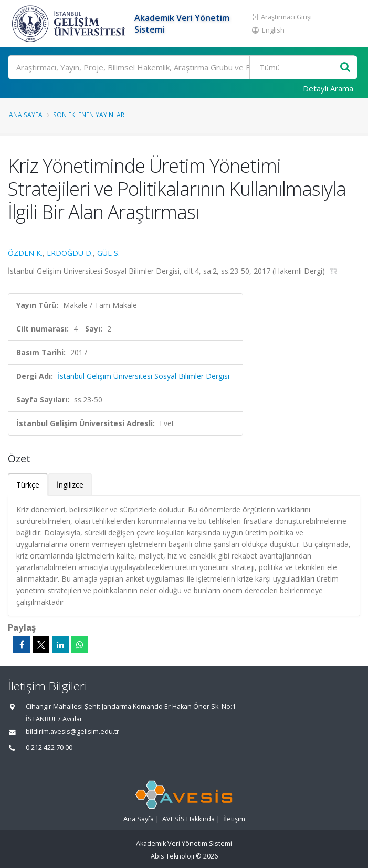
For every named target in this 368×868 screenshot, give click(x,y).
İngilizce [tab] (70, 485)
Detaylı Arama (328, 88)
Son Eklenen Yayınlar (89, 115)
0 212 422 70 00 (49, 747)
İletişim (234, 819)
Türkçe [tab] (28, 485)
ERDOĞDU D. (70, 253)
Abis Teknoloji (172, 856)
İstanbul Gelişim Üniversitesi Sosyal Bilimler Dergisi (144, 376)
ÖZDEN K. (25, 253)
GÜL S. (108, 253)
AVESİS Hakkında (188, 819)
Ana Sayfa (26, 115)
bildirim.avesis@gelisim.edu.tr (72, 732)
